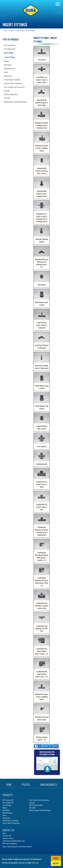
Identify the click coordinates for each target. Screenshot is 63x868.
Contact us (8, 830)
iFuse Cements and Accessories (14, 87)
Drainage (7, 91)
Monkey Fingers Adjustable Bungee (15, 102)
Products (11, 30)
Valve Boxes (8, 65)
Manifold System (9, 68)
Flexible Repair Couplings (12, 80)
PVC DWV (7, 98)
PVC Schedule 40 (10, 45)
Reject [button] (56, 858)
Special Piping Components (13, 83)
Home (5, 30)
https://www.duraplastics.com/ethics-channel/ (17, 846)
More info (35, 863)
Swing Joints (8, 76)
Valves (6, 72)
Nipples (6, 61)
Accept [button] (56, 863)
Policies (26, 785)
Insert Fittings (20, 30)
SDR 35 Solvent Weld (11, 94)
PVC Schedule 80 (10, 49)
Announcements (49, 785)
